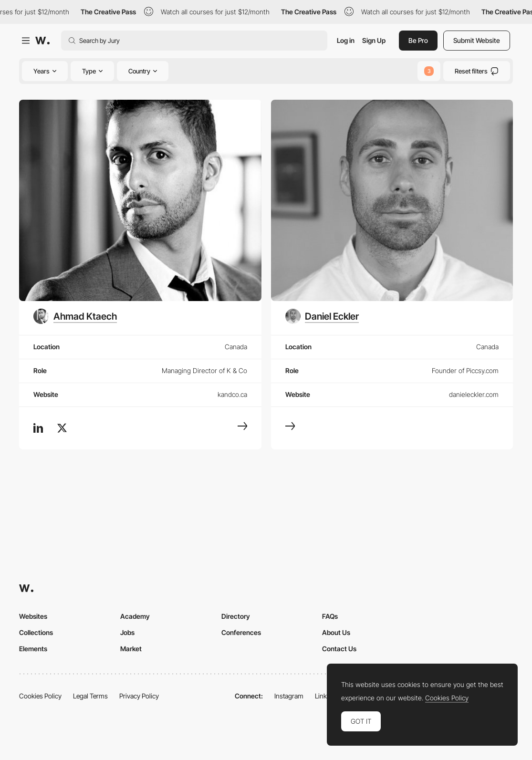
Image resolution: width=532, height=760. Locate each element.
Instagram (289, 696)
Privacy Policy (139, 696)
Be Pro (418, 40)
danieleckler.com (474, 394)
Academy (135, 616)
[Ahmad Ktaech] (75, 316)
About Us (336, 632)
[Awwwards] (42, 41)
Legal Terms (90, 696)
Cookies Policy (40, 696)
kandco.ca (232, 394)
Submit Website (477, 40)
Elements (33, 649)
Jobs (127, 632)
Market (131, 649)
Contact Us (339, 649)
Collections (36, 632)
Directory (236, 616)
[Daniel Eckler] (322, 316)
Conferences (241, 632)
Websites (33, 616)
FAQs (330, 616)
